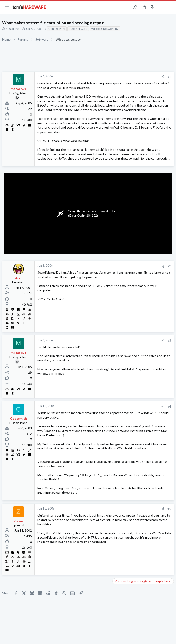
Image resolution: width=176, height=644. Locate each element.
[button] (7, 8)
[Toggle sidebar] (161, 8)
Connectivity (57, 29)
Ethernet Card (78, 29)
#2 (169, 266)
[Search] (170, 8)
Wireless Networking (105, 29)
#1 (169, 77)
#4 (169, 406)
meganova (13, 29)
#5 (169, 509)
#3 (169, 341)
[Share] (163, 77)
